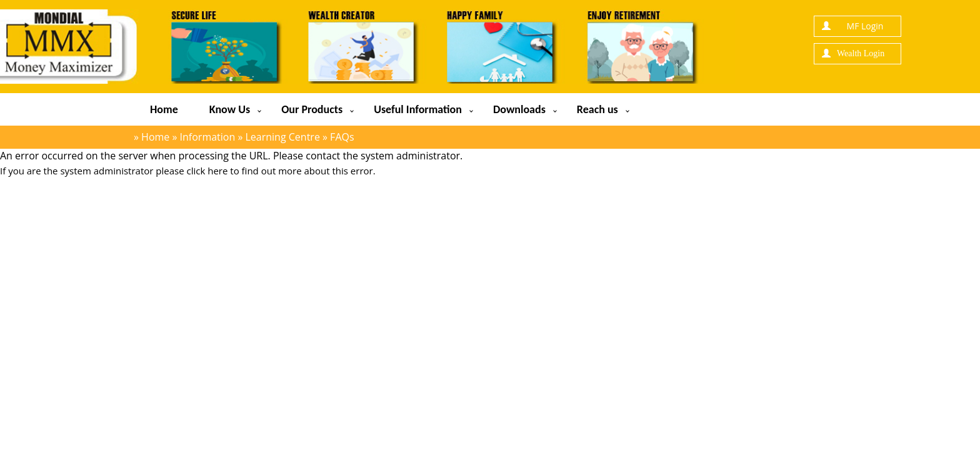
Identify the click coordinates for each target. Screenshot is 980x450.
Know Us (230, 109)
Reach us (597, 109)
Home (164, 109)
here (217, 171)
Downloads (519, 109)
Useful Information (418, 109)
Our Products (312, 109)
